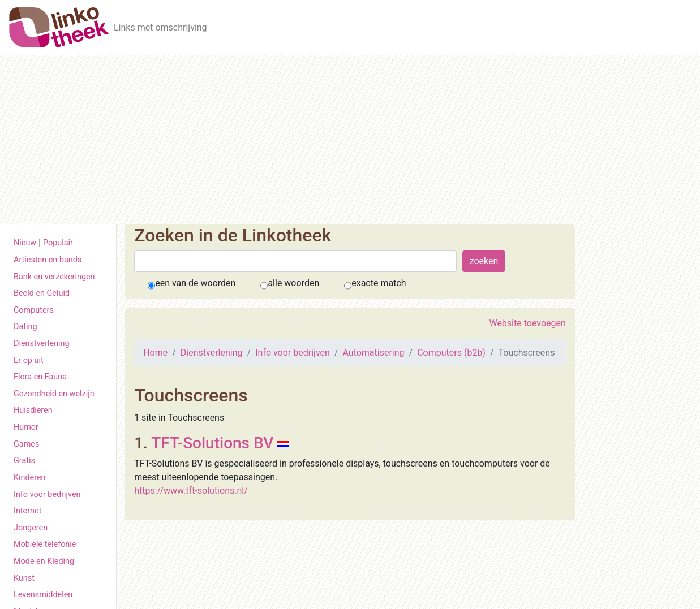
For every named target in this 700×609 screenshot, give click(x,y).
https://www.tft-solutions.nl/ (191, 491)
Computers (34, 310)
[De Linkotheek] (59, 27)
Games (26, 444)
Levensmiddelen (43, 595)
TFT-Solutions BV (212, 443)
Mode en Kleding (44, 561)
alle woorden (293, 283)
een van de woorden (195, 283)
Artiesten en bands (48, 260)
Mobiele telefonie (45, 544)
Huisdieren (33, 410)
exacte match (379, 283)
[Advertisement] (350, 140)
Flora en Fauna (40, 377)
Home (155, 353)
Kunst (24, 578)
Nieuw (25, 243)
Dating (25, 327)
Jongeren (31, 528)
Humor (26, 427)
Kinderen (30, 478)
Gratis (24, 461)
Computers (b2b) (451, 353)
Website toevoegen (527, 323)
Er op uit (29, 360)
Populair (58, 243)
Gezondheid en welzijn (54, 394)
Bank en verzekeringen (54, 277)
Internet (27, 511)
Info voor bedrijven (47, 494)
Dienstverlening (42, 344)
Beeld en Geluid (42, 293)
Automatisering (373, 353)
